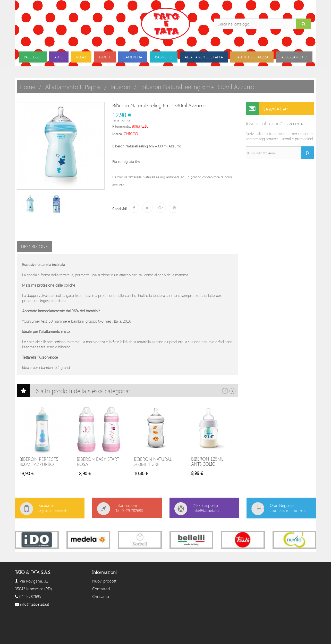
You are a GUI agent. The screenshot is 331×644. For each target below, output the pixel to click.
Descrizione (34, 246)
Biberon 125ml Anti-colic (207, 461)
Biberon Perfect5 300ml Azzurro (39, 462)
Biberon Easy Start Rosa (98, 462)
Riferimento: (122, 126)
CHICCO (131, 133)
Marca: (117, 134)
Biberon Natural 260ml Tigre (153, 462)
